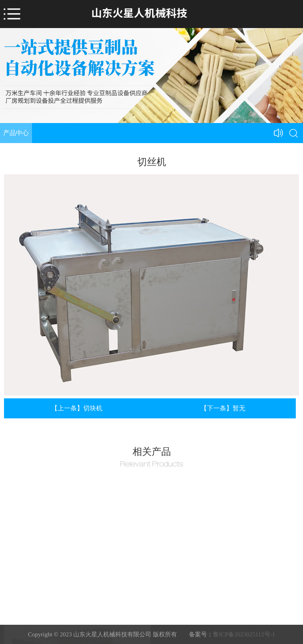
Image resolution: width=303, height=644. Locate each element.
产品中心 (16, 133)
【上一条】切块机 (77, 408)
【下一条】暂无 (223, 408)
